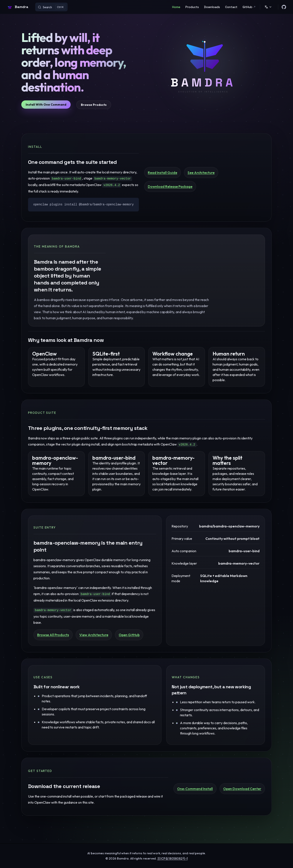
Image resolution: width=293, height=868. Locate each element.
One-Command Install (195, 789)
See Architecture (201, 173)
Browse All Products (53, 635)
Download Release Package (170, 186)
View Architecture (94, 635)
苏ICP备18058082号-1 (173, 858)
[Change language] (268, 7)
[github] (284, 7)
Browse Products (94, 105)
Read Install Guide (162, 173)
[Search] (51, 7)
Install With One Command (46, 105)
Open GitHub (129, 635)
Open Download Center (242, 789)
